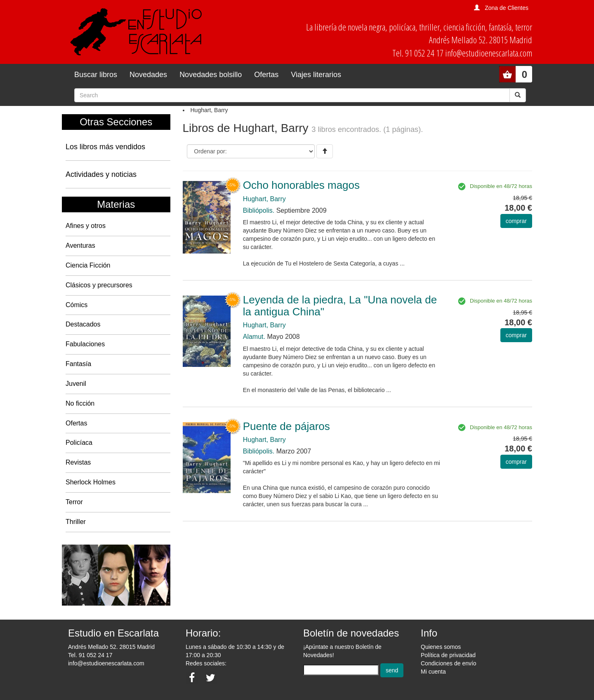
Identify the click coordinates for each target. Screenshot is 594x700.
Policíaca (79, 443)
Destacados (83, 324)
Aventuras (80, 245)
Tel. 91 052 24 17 (90, 655)
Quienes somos (441, 647)
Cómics (77, 305)
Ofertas (266, 75)
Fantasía (78, 364)
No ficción (80, 403)
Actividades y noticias (101, 174)
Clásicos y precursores (99, 285)
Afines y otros (86, 226)
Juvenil (76, 384)
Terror (74, 502)
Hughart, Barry (264, 199)
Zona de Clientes (507, 8)
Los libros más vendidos (105, 147)
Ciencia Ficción (88, 265)
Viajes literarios (316, 75)
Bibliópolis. (259, 210)
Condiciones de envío (449, 663)
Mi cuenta (433, 672)
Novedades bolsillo (211, 75)
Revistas (78, 462)
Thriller (76, 522)
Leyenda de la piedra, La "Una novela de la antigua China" (340, 306)
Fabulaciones (85, 344)
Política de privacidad (448, 655)
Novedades (148, 75)
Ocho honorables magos (301, 185)
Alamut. (254, 337)
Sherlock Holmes (91, 482)
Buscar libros (96, 75)
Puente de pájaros (286, 426)
